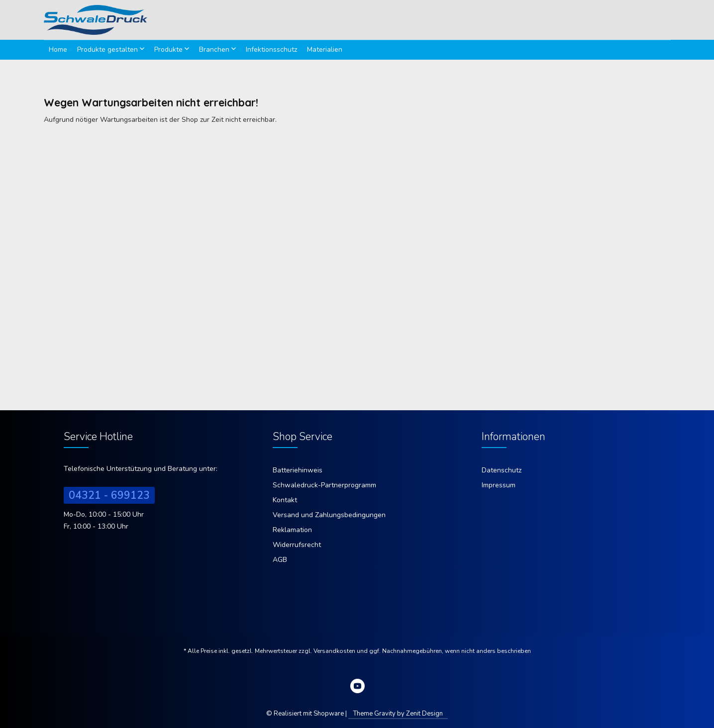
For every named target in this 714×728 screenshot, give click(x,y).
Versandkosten (334, 651)
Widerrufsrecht (297, 545)
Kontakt (285, 500)
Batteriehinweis (298, 470)
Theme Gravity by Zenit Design (398, 714)
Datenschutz (502, 470)
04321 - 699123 (109, 495)
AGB (280, 560)
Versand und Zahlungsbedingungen (329, 515)
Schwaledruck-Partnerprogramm (324, 485)
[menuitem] (58, 50)
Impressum (499, 485)
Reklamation (292, 530)
